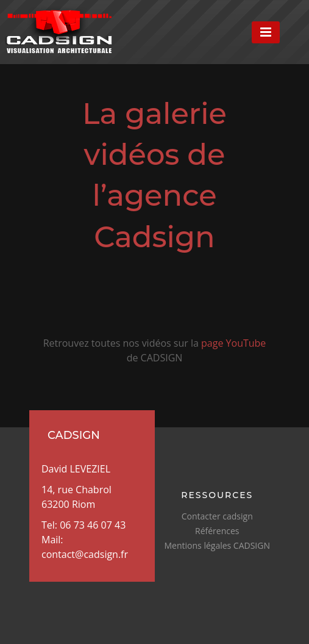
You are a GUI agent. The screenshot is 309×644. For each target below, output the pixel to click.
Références (217, 531)
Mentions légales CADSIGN (218, 545)
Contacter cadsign (217, 516)
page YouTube (233, 343)
